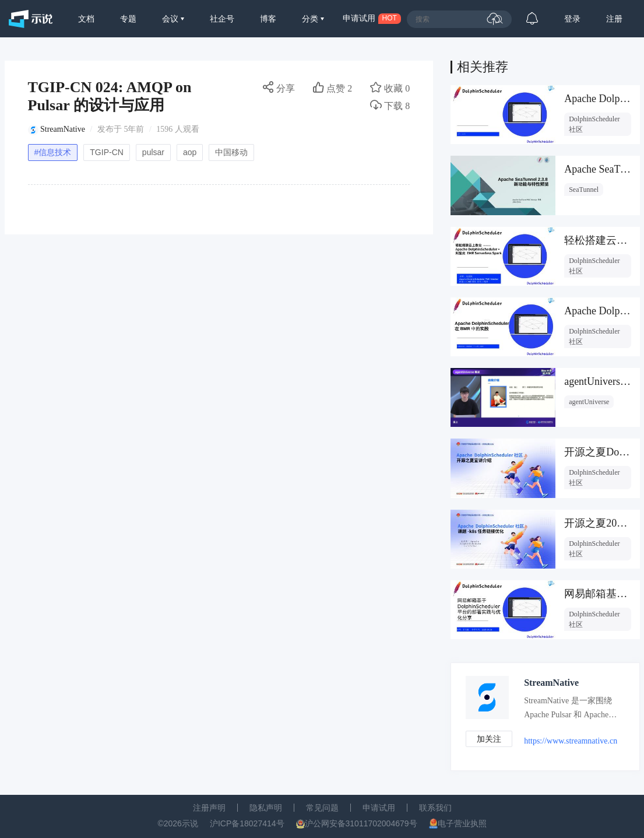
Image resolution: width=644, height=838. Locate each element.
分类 (311, 19)
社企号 (222, 19)
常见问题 (322, 808)
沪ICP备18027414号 (247, 823)
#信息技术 (53, 152)
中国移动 (231, 152)
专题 (128, 19)
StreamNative (63, 129)
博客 (268, 19)
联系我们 (435, 808)
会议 (171, 19)
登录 (572, 19)
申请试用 (379, 808)
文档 (86, 19)
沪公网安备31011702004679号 (361, 823)
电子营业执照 (462, 823)
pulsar (153, 152)
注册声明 (209, 808)
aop (190, 152)
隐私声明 (266, 808)
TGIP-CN (107, 152)
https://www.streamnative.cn (571, 741)
